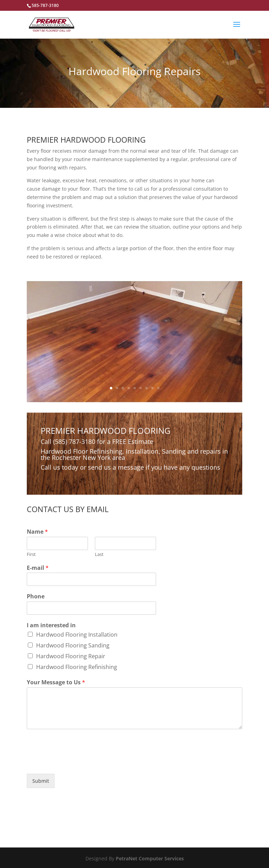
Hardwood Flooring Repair (71, 656)
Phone (36, 596)
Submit (41, 781)
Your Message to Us (56, 682)
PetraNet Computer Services (150, 858)
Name (37, 532)
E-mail (38, 568)
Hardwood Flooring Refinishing (77, 667)
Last (99, 554)
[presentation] (80, 762)
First (31, 554)
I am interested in (51, 625)
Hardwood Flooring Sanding (73, 645)
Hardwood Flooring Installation (77, 635)
